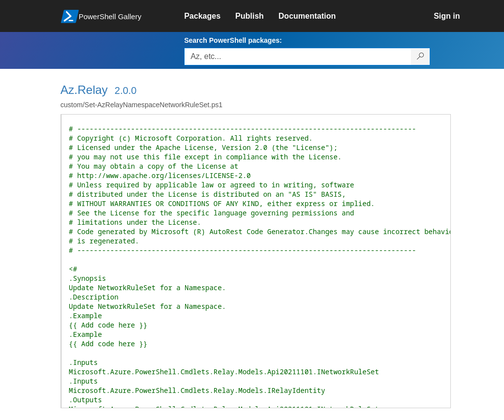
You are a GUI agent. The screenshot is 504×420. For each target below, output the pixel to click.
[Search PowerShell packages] (421, 57)
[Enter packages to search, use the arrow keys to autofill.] (298, 57)
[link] (210, 16)
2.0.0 (126, 90)
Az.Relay (84, 90)
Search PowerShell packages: (233, 40)
